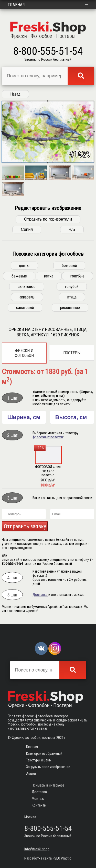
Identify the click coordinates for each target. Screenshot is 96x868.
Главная (16, 5)
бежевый (69, 266)
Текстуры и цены (39, 760)
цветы (24, 266)
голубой (72, 287)
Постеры (72, 353)
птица (72, 297)
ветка (49, 276)
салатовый (25, 308)
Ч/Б (72, 229)
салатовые (27, 287)
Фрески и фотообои (24, 353)
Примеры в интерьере (48, 785)
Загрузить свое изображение (48, 767)
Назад (15, 94)
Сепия (27, 229)
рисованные (70, 308)
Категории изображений (44, 753)
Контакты (39, 805)
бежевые (19, 276)
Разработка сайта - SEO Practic (48, 858)
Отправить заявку (25, 526)
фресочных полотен (48, 437)
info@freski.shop (37, 849)
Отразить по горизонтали (48, 219)
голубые (77, 276)
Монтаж (38, 799)
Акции (31, 773)
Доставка (40, 595)
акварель (27, 297)
